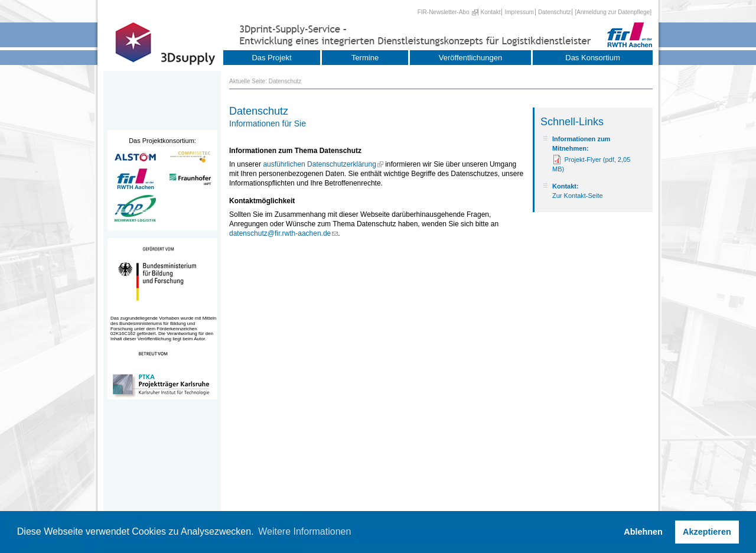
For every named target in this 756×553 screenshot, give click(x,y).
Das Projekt (271, 58)
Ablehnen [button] (643, 532)
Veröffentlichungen (470, 58)
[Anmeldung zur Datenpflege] (613, 12)
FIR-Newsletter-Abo (444, 12)
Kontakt (491, 12)
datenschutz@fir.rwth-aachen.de (280, 233)
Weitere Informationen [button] (304, 531)
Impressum (519, 12)
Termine (365, 58)
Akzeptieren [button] (707, 532)
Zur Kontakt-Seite (578, 196)
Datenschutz (555, 12)
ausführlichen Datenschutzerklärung (319, 164)
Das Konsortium (592, 58)
